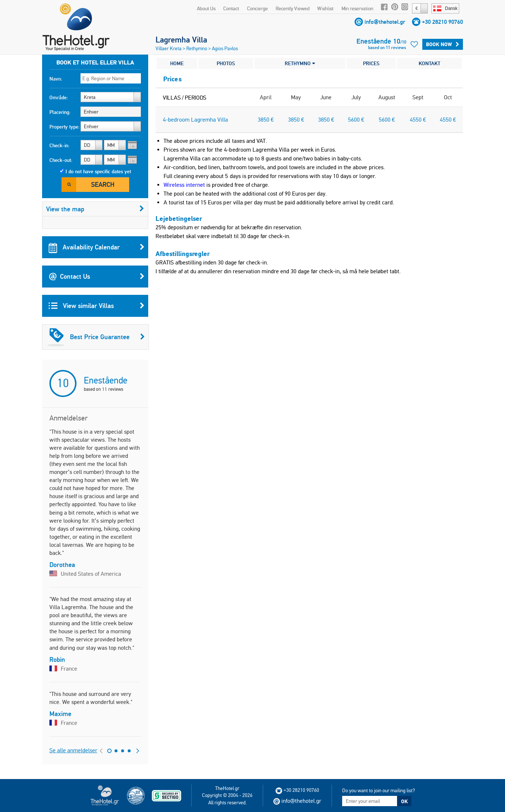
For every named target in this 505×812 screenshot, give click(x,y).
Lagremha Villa (181, 40)
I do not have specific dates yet (98, 171)
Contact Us (97, 277)
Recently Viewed (293, 8)
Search (103, 184)
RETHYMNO (300, 63)
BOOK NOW (443, 44)
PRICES (371, 63)
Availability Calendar (97, 247)
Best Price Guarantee (96, 337)
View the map (95, 209)
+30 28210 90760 (442, 22)
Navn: (56, 79)
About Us (206, 8)
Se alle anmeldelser (73, 750)
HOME (177, 63)
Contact (231, 8)
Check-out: (61, 160)
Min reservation (357, 8)
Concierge (257, 8)
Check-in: (59, 145)
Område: (59, 97)
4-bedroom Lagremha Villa (195, 120)
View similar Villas (97, 306)
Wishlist (325, 8)
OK (404, 801)
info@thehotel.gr (385, 22)
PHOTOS (226, 63)
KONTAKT (429, 63)
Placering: (60, 112)
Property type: (65, 127)
